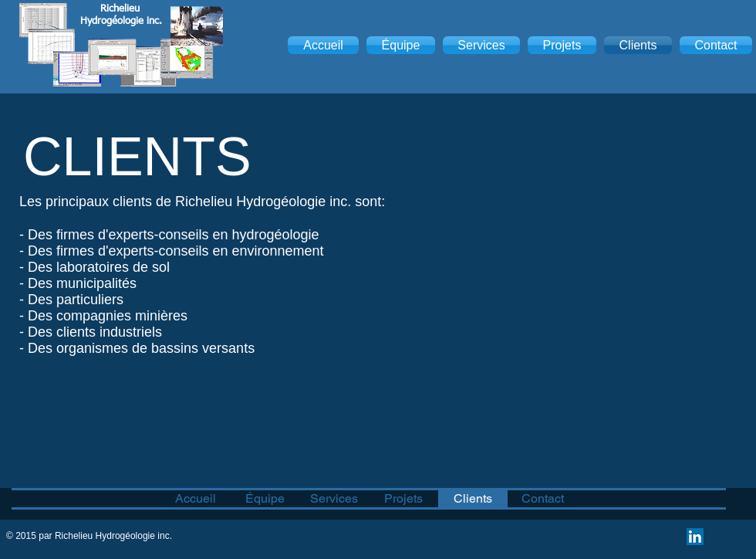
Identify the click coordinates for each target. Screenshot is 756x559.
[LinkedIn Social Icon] (695, 537)
